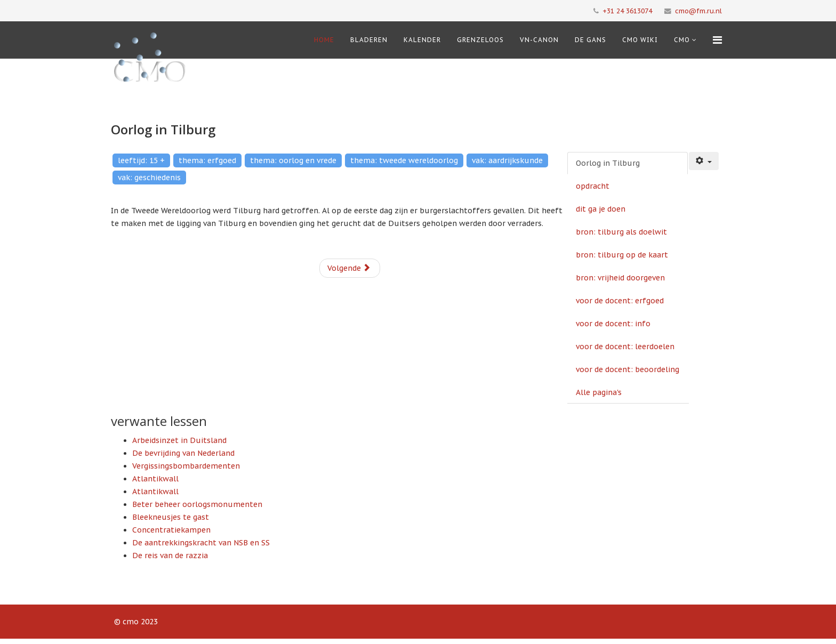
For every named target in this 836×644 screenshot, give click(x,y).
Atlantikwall (155, 479)
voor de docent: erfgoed (620, 301)
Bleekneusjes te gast (171, 517)
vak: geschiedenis (149, 178)
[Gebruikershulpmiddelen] (704, 161)
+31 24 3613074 (627, 11)
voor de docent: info (613, 324)
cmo (682, 40)
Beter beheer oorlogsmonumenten (197, 504)
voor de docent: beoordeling (628, 369)
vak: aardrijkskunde (507, 160)
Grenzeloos (480, 40)
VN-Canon (539, 40)
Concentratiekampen (171, 530)
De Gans (590, 40)
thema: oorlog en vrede (293, 160)
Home (324, 40)
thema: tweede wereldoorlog (404, 160)
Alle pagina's (599, 392)
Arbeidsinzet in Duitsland (179, 440)
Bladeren (369, 40)
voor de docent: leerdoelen (625, 347)
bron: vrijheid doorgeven (620, 278)
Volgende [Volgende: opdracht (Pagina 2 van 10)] (349, 268)
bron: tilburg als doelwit (621, 232)
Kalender (422, 40)
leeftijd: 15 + (141, 160)
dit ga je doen (601, 209)
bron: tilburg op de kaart (622, 255)
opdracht (593, 186)
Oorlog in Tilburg (608, 163)
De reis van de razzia (170, 556)
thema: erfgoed (207, 160)
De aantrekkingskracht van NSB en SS (201, 543)
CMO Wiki (640, 40)
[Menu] (717, 40)
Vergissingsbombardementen (186, 466)
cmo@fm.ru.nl (698, 11)
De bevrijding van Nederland (183, 453)
